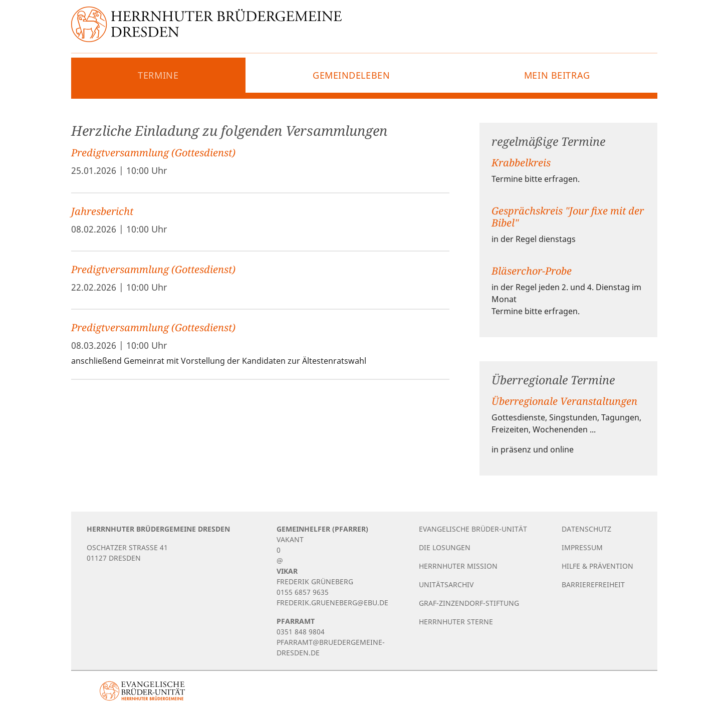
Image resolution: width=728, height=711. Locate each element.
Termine (158, 75)
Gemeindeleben (351, 75)
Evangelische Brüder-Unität (473, 529)
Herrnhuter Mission (458, 566)
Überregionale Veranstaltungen (564, 401)
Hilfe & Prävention (597, 566)
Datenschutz (586, 529)
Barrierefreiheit (593, 584)
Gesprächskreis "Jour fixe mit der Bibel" (568, 217)
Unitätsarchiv (446, 584)
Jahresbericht (102, 211)
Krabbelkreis (521, 163)
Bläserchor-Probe (532, 271)
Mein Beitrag (557, 75)
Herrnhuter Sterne (456, 622)
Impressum (582, 547)
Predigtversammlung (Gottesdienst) (153, 153)
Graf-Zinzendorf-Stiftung (469, 603)
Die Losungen (445, 547)
